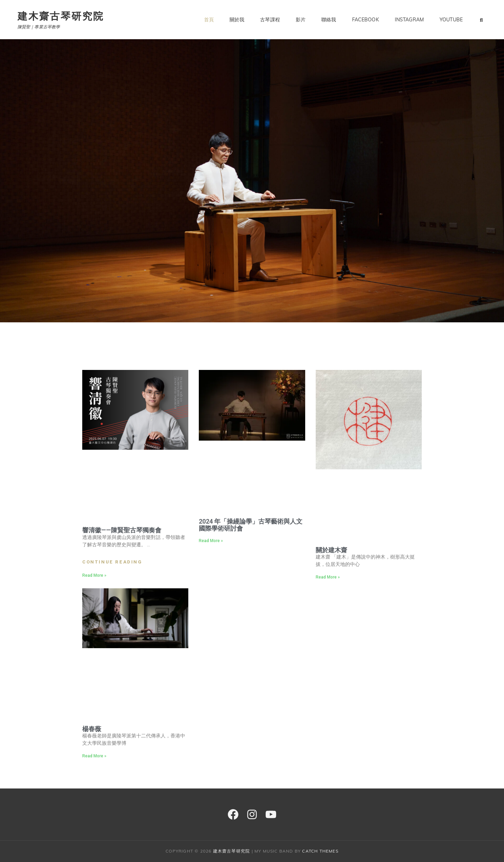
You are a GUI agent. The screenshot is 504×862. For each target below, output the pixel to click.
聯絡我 (329, 20)
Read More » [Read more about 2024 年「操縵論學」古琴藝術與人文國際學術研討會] (211, 541)
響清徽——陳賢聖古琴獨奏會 (122, 530)
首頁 (209, 20)
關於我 (237, 20)
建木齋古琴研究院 (61, 16)
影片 (301, 20)
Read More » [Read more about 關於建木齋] (328, 577)
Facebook (366, 20)
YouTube (451, 20)
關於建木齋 (331, 550)
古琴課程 (270, 20)
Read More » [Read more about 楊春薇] (94, 756)
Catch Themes (320, 851)
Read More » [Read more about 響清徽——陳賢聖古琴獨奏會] (94, 575)
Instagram (409, 20)
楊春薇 (92, 729)
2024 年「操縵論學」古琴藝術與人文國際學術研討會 (251, 525)
